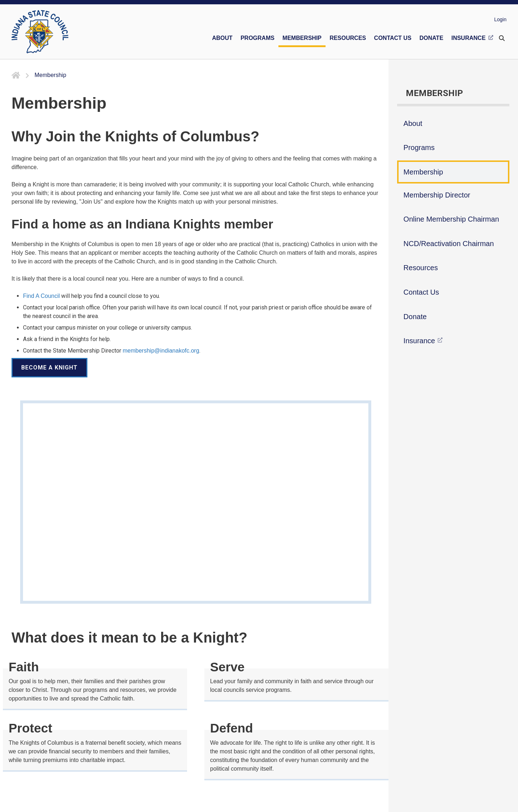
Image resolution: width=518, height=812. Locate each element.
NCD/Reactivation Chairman (449, 244)
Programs (419, 148)
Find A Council (41, 296)
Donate (415, 317)
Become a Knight (49, 368)
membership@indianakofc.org (161, 351)
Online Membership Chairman (451, 219)
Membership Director (437, 195)
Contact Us (421, 292)
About (413, 123)
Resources (421, 268)
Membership (423, 172)
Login (500, 19)
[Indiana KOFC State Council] (40, 32)
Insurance (419, 341)
